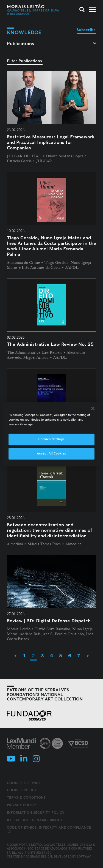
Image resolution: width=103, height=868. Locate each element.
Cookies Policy (22, 790)
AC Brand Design (39, 856)
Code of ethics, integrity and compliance (49, 830)
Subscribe (86, 30)
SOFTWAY (84, 856)
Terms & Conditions (26, 797)
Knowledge (24, 32)
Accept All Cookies (51, 453)
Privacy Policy (22, 805)
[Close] (93, 408)
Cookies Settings (24, 783)
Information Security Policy (36, 813)
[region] (51, 434)
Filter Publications (24, 61)
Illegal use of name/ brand (34, 820)
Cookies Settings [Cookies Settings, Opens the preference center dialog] (52, 439)
